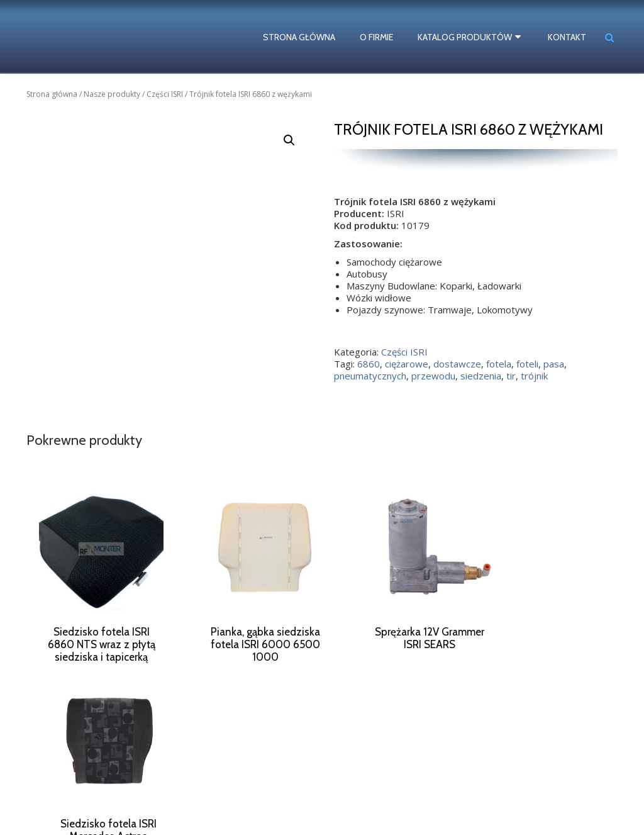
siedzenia (481, 376)
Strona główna (302, 37)
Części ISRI (165, 94)
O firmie (379, 37)
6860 (369, 364)
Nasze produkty (112, 94)
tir (511, 376)
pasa (554, 364)
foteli (527, 364)
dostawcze (457, 364)
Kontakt (567, 37)
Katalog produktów (467, 37)
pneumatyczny (125, 772)
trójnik (534, 376)
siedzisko (55, 793)
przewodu (433, 376)
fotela (499, 364)
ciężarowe (407, 364)
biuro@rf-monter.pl (405, 791)
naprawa (76, 772)
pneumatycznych (370, 376)
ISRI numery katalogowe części (95, 805)
